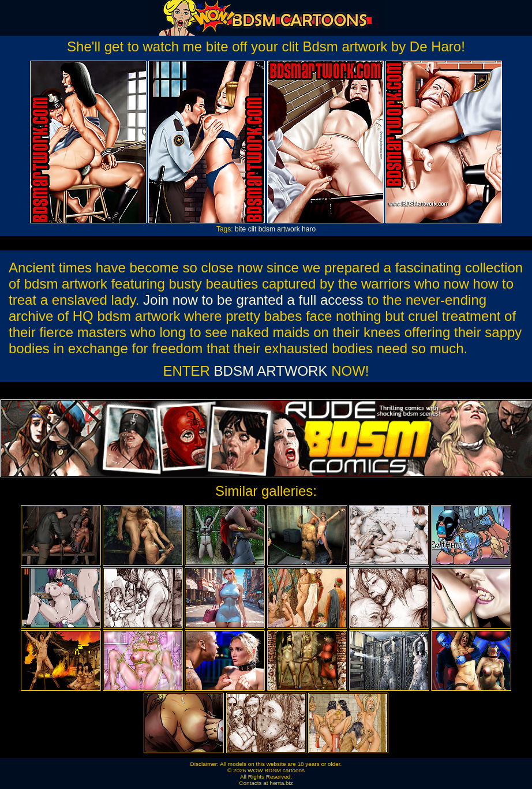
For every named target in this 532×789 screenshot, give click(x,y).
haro (309, 229)
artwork (288, 229)
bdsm (267, 229)
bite (240, 229)
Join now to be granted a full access (253, 300)
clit (252, 229)
